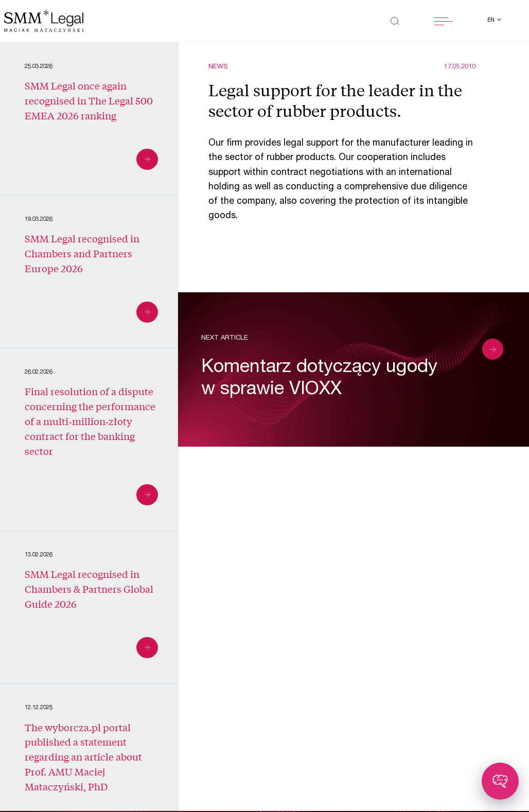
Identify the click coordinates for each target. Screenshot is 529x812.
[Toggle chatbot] (500, 781)
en (492, 21)
